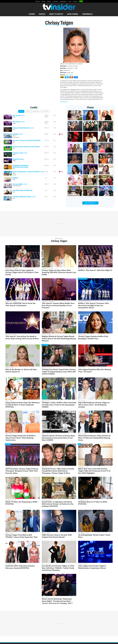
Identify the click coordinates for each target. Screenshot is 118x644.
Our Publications (69, 624)
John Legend (69, 40)
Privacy (62, 618)
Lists (70, 1)
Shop (44, 1)
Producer (35, 77)
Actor (21, 77)
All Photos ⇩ (90, 169)
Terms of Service (71, 618)
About (62, 616)
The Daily (10, 623)
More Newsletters (11, 628)
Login (81, 1)
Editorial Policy (77, 616)
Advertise (68, 616)
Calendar (55, 1)
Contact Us (86, 616)
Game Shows (73, 14)
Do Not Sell (80, 618)
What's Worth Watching (23, 623)
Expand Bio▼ (64, 67)
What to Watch (56, 14)
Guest (28, 77)
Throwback (87, 14)
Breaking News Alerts (38, 623)
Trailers (75, 1)
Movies (42, 14)
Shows (32, 14)
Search (38, 1)
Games (49, 1)
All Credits (45, 77)
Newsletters (63, 1)
